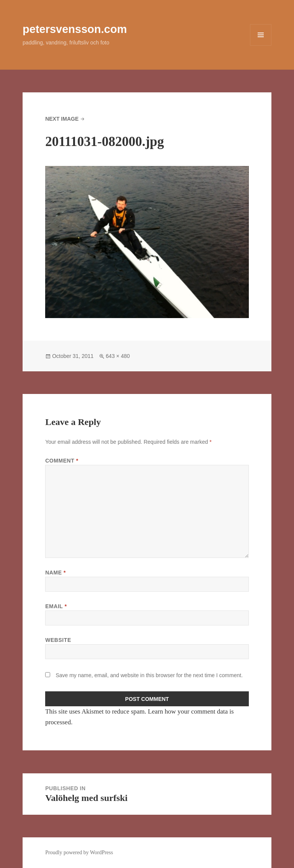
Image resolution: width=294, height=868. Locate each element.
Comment (62, 461)
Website (58, 640)
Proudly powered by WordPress (79, 852)
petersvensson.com (75, 29)
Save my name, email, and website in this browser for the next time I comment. (149, 675)
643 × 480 (118, 356)
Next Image (62, 119)
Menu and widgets (261, 45)
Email (56, 606)
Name (56, 573)
